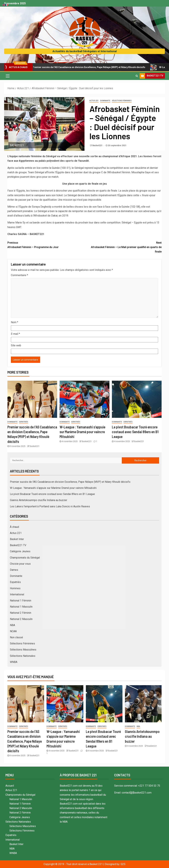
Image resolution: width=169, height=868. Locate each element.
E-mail (15, 334)
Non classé (16, 637)
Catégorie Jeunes (20, 551)
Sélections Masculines (23, 650)
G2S (123, 864)
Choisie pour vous (20, 564)
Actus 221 (94, 101)
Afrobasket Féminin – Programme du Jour (46, 245)
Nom (15, 322)
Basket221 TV (18, 545)
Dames (14, 570)
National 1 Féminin (21, 601)
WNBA (14, 662)
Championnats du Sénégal (25, 558)
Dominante (105, 101)
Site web (16, 345)
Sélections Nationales (23, 656)
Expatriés (24, 422)
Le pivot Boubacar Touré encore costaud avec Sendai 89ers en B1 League (135, 432)
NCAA (13, 631)
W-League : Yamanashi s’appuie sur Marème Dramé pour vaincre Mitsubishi (82, 432)
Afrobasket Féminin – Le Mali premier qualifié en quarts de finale (123, 247)
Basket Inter (17, 539)
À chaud (14, 527)
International (17, 594)
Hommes (15, 588)
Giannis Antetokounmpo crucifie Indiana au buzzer (39, 500)
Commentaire (19, 275)
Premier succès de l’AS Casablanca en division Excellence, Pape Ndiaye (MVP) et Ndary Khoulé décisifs (88, 67)
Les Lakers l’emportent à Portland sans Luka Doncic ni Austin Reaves (50, 506)
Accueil (10, 786)
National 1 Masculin (21, 607)
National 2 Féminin (21, 613)
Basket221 (98, 145)
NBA (12, 625)
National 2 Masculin (21, 619)
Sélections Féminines (122, 101)
